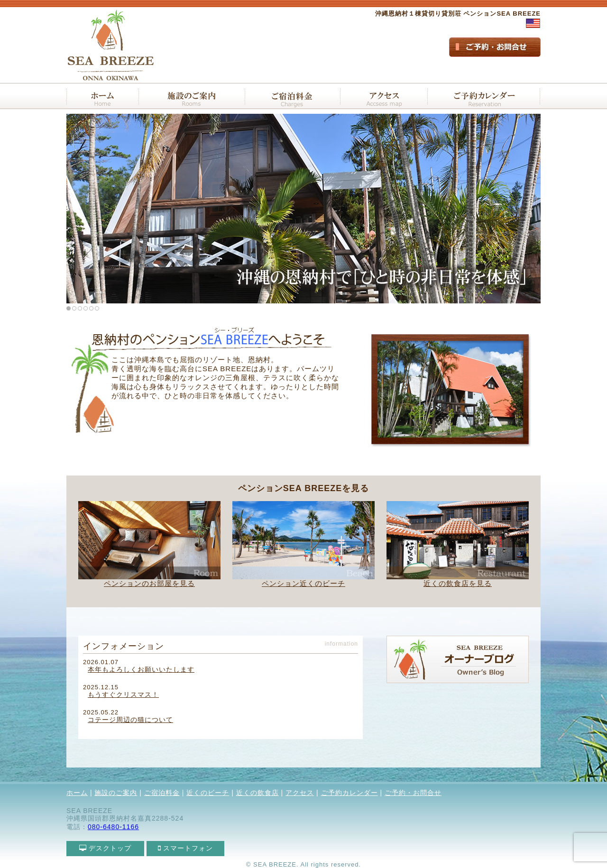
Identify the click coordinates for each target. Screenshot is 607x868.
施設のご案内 (116, 793)
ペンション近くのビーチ (303, 583)
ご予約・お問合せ (413, 793)
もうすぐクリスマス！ (123, 694)
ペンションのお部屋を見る (149, 583)
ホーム (77, 793)
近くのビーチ (208, 793)
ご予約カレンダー (349, 793)
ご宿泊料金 (162, 793)
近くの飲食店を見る (458, 583)
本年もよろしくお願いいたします (141, 669)
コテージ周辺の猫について (130, 720)
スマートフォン (186, 848)
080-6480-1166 (113, 827)
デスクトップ (106, 848)
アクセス (300, 793)
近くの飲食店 (258, 793)
